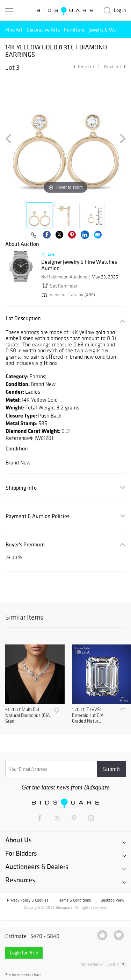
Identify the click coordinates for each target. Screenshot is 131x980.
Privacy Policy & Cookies (28, 900)
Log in (120, 10)
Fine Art (14, 30)
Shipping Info (21, 488)
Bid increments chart (23, 975)
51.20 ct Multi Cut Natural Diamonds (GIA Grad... (28, 716)
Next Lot (115, 67)
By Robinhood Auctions (64, 277)
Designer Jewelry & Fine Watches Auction (79, 265)
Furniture (74, 30)
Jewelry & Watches (108, 30)
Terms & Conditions (74, 900)
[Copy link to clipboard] (34, 235)
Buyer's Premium (25, 544)
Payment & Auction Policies (38, 516)
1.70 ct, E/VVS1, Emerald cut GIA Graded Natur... (88, 716)
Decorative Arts (43, 30)
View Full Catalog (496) (68, 295)
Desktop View (112, 900)
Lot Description (23, 318)
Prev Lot (83, 67)
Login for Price (24, 953)
